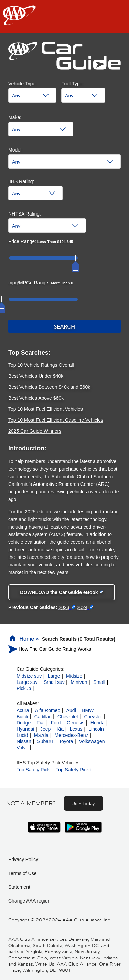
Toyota (66, 741)
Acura (23, 710)
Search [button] (65, 326)
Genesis (76, 723)
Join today (83, 803)
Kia (60, 729)
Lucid (22, 735)
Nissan (24, 741)
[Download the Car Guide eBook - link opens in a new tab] (62, 592)
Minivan (79, 682)
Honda (98, 723)
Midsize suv (29, 676)
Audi (71, 710)
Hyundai (25, 729)
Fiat (41, 723)
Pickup (24, 688)
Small (99, 682)
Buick (22, 717)
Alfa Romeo (48, 710)
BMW (88, 710)
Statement (19, 887)
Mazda (41, 735)
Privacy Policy (23, 859)
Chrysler (93, 717)
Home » (24, 639)
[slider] (75, 263)
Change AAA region (29, 901)
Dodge (24, 723)
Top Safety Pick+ (74, 770)
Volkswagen (92, 741)
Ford (56, 723)
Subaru (45, 741)
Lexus (76, 729)
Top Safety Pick (33, 770)
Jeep (45, 729)
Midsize (74, 676)
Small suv (54, 682)
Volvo (22, 748)
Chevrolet (68, 717)
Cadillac (43, 717)
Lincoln (96, 729)
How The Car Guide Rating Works (55, 649)
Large (54, 676)
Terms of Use (22, 873)
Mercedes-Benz (72, 735)
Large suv (27, 682)
